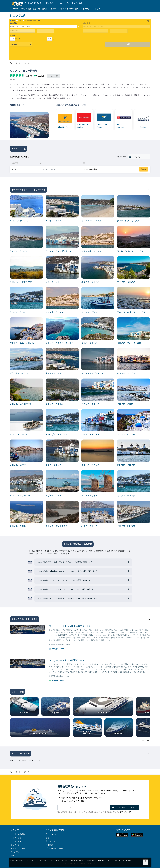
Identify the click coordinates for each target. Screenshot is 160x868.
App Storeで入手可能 (122, 835)
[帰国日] (96, 31)
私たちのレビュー (18, 848)
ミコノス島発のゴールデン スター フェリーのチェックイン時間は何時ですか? (67, 589)
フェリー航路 (16, 841)
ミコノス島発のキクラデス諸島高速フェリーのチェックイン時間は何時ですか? (67, 598)
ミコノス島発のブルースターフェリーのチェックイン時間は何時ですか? (65, 562)
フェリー (15, 830)
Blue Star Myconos (87, 732)
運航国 (44, 9)
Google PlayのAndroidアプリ (137, 835)
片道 (20, 20)
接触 (48, 838)
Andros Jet (103, 712)
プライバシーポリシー (127, 812)
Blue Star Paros (40, 733)
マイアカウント (87, 9)
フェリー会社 (26, 9)
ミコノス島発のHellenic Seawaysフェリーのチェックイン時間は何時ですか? (67, 571)
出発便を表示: (121, 157)
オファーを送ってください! (124, 807)
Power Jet (24, 712)
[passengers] (143, 740)
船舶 (77, 9)
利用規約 (49, 845)
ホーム (16, 9)
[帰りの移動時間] (119, 31)
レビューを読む (53, 76)
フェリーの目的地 (18, 834)
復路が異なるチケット (33, 20)
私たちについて (52, 841)
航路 (34, 9)
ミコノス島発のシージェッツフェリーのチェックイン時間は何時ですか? (65, 580)
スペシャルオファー (66, 9)
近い (146, 862)
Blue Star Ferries (90, 169)
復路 (13, 20)
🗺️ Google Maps (56, 649)
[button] (97, 9)
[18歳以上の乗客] (12, 39)
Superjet (56, 712)
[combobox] (43, 26)
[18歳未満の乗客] (49, 39)
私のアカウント (52, 834)
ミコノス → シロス (48, 169)
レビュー (52, 9)
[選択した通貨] (21, 45)
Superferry (119, 733)
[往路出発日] (22, 31)
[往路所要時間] (46, 31)
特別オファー (16, 852)
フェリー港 (15, 845)
